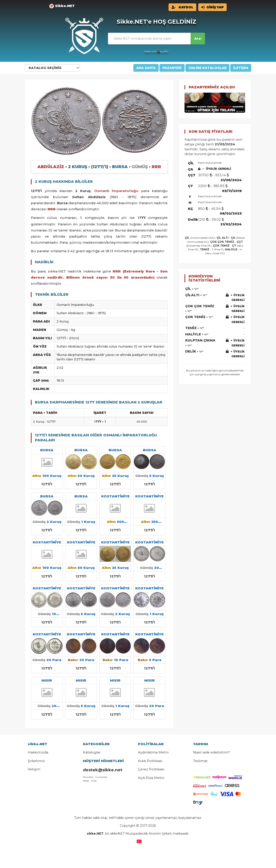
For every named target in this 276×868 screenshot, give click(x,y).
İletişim (34, 769)
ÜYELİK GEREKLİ (214, 169)
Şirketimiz (36, 761)
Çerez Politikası (151, 769)
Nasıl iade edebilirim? (212, 752)
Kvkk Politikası (150, 761)
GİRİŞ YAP (212, 7)
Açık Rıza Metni (151, 778)
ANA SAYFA (146, 68)
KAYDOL (182, 7)
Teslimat (200, 761)
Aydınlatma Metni (153, 752)
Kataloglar (92, 752)
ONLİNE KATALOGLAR (207, 68)
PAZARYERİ (172, 68)
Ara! (198, 39)
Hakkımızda (38, 752)
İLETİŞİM (241, 68)
